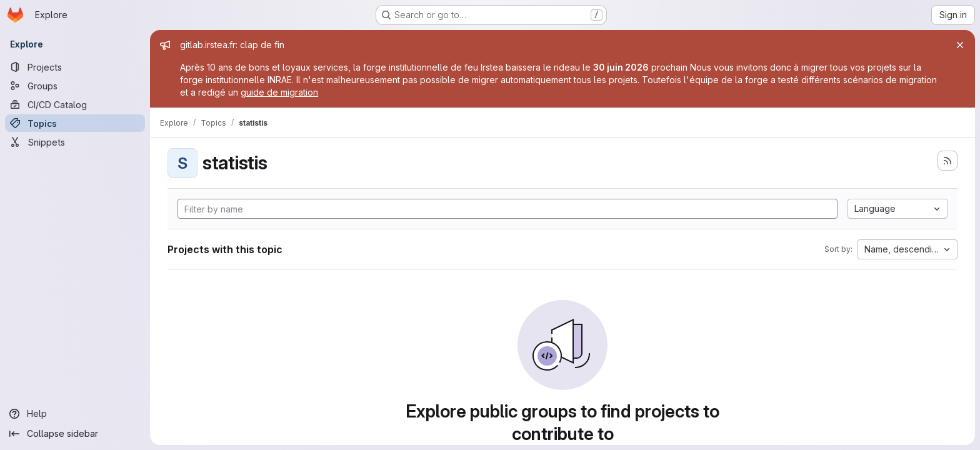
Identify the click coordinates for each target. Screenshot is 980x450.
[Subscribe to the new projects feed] (947, 161)
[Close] (960, 45)
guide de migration (279, 92)
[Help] (75, 414)
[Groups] (75, 86)
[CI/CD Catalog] (75, 104)
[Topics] (75, 123)
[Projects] (75, 67)
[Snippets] (75, 142)
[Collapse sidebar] (75, 434)
